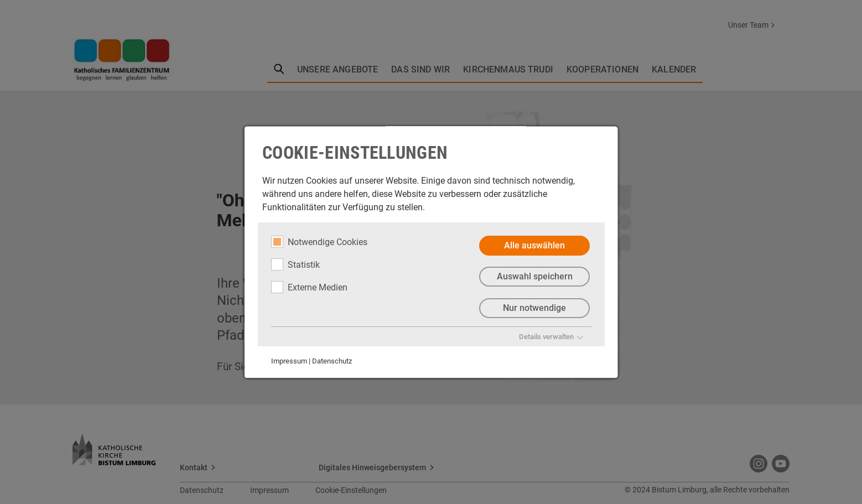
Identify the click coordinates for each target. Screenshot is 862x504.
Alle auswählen (534, 245)
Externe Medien (309, 287)
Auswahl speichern (534, 277)
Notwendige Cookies (319, 242)
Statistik (295, 264)
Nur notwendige (534, 308)
